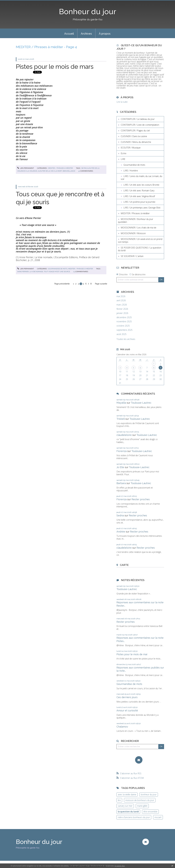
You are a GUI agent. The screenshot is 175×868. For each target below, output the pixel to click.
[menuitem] (69, 33)
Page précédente (62, 284)
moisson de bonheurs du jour (140, 800)
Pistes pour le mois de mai (132, 654)
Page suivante (101, 284)
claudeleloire (124, 435)
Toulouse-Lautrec (141, 403)
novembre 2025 (124, 322)
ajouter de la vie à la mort (50, 171)
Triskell (121, 419)
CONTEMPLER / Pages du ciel (135, 131)
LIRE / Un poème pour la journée (139, 202)
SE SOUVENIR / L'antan (132, 256)
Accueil (69, 34)
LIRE (123, 159)
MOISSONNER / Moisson (133, 233)
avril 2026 (121, 300)
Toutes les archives (126, 339)
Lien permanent (26, 168)
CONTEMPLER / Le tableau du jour (138, 119)
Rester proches (141, 499)
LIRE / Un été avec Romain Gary (139, 191)
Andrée (121, 532)
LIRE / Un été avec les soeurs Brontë (141, 185)
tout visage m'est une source (57, 272)
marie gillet (142, 806)
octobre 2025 (123, 326)
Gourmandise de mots (58, 269)
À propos (105, 34)
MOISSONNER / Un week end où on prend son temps (140, 240)
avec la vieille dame (127, 794)
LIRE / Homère (131, 171)
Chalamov (122, 727)
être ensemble (150, 812)
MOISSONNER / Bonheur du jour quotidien (136, 221)
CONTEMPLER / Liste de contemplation (140, 125)
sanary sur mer (125, 806)
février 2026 (122, 309)
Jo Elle (120, 467)
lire (119, 800)
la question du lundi (128, 812)
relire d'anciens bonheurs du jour (134, 817)
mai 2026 (121, 296)
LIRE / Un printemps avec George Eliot (142, 208)
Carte (124, 565)
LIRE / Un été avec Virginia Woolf (139, 196)
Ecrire (124, 153)
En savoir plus (120, 866)
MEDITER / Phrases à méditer (60, 168)
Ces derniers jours (127, 697)
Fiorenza (122, 451)
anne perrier (23, 272)
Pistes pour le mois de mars (55, 67)
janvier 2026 (122, 313)
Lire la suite (122, 102)
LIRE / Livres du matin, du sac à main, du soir (141, 178)
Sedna (120, 515)
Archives (86, 34)
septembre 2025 (124, 330)
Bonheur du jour (88, 12)
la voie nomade (36, 272)
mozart (158, 817)
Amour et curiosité (127, 710)
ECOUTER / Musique (131, 148)
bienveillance (69, 171)
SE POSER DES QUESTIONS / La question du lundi (140, 249)
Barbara (121, 483)
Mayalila (121, 403)
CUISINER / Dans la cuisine (134, 136)
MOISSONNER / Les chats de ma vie (138, 228)
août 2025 (121, 334)
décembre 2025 (124, 317)
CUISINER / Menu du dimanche (136, 142)
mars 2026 (122, 305)
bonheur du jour (149, 794)
